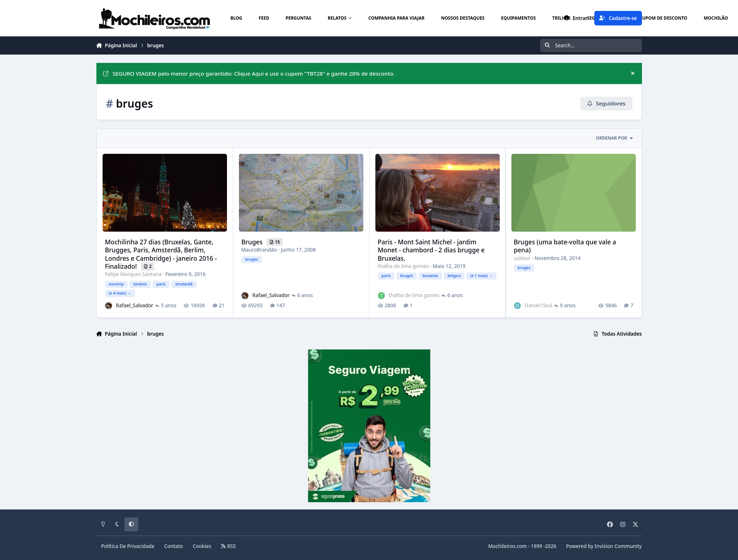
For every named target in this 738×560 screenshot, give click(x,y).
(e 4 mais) (120, 293)
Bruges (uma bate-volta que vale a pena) (565, 246)
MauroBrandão (259, 250)
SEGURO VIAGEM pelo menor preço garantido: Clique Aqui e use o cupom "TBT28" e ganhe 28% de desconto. (249, 73)
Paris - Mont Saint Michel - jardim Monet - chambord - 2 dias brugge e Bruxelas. (431, 250)
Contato (174, 546)
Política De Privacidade (128, 546)
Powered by (604, 546)
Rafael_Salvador (134, 305)
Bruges (253, 242)
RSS (228, 546)
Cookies (202, 546)
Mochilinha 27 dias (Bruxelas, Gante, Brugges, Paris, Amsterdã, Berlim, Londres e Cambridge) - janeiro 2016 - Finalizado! (161, 254)
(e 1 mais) (481, 276)
